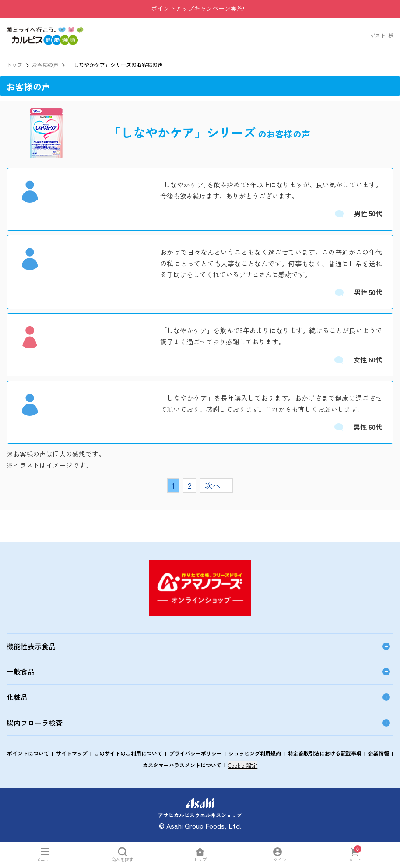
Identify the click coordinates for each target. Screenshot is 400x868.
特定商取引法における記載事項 (325, 753)
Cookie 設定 (243, 765)
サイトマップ (72, 753)
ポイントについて (28, 753)
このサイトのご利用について (128, 753)
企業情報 (379, 753)
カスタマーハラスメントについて (182, 765)
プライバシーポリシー (196, 753)
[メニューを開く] (45, 855)
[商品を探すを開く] (123, 855)
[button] (45, 30)
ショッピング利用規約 (255, 753)
